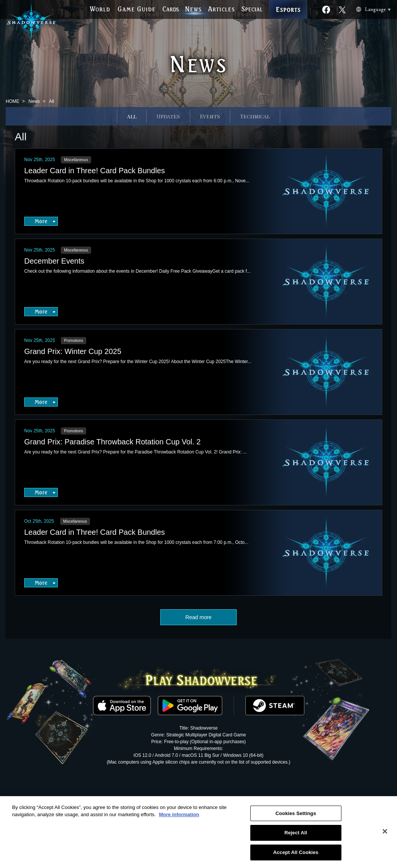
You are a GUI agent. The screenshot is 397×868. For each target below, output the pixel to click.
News (34, 101)
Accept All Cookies (296, 855)
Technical (255, 116)
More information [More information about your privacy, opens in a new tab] (179, 817)
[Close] (385, 834)
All (132, 116)
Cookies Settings (296, 816)
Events (210, 116)
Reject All (296, 835)
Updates (168, 116)
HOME (12, 101)
